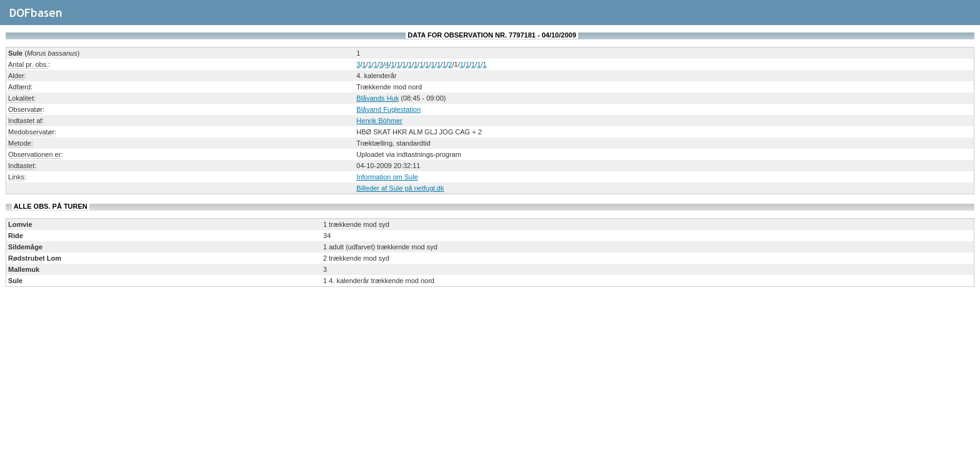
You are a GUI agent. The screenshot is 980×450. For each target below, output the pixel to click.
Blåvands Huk (377, 98)
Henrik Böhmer (379, 121)
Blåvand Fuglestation (388, 109)
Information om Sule (387, 177)
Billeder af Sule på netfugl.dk (400, 188)
